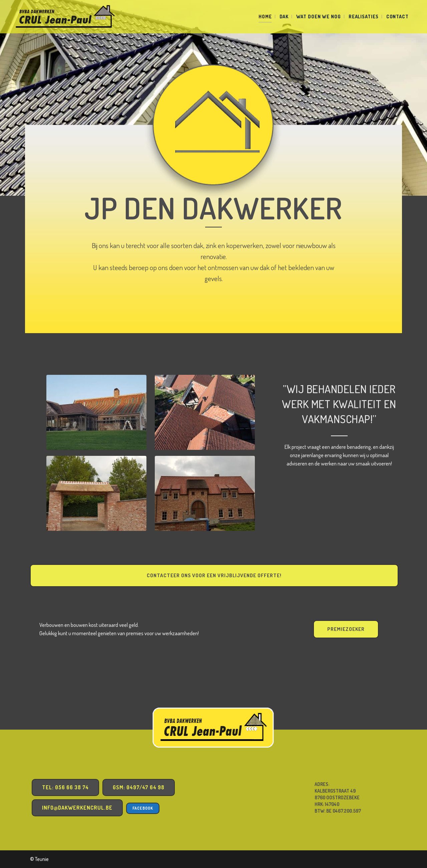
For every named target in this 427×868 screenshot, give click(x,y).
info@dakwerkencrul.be (77, 808)
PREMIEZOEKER (346, 629)
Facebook (143, 808)
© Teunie (39, 859)
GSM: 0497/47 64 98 (139, 787)
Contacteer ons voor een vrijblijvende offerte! (214, 575)
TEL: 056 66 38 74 (65, 787)
